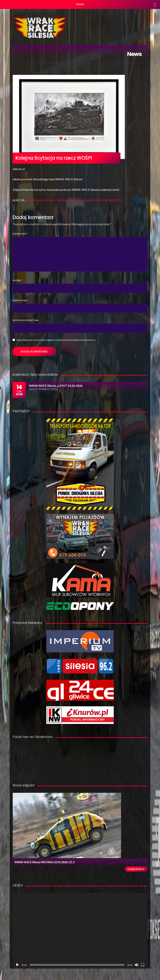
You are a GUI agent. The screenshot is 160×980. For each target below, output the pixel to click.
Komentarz (20, 234)
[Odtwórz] (17, 965)
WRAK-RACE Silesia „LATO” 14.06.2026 (56, 386)
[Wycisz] (137, 965)
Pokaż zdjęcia (136, 869)
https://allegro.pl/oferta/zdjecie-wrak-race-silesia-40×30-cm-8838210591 (74, 200)
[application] (80, 931)
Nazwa (17, 280)
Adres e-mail (20, 300)
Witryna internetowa (26, 320)
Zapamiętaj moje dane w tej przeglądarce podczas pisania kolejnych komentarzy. (56, 340)
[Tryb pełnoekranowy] (143, 965)
